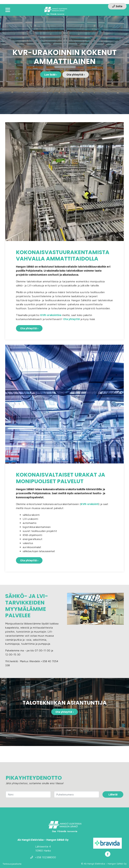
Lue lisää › (51, 75)
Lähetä (113, 794)
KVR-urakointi (90, 504)
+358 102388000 (43, 857)
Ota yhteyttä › (76, 75)
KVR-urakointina (51, 315)
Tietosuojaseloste (12, 864)
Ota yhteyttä (71, 319)
